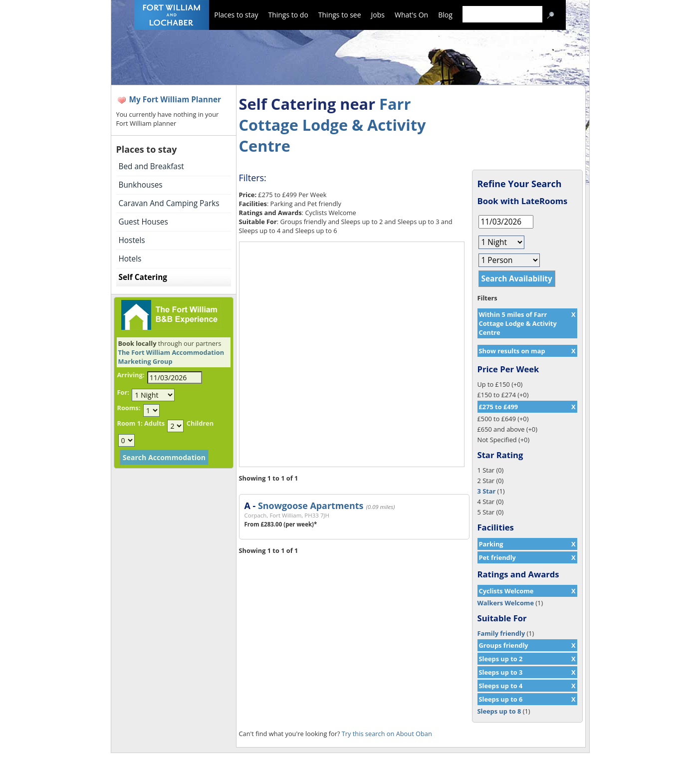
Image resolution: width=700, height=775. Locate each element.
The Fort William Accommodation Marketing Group (171, 357)
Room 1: (130, 423)
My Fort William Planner (175, 100)
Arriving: (131, 375)
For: (123, 392)
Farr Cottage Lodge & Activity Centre (333, 125)
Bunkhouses (141, 185)
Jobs (378, 15)
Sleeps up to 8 (499, 711)
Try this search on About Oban (387, 734)
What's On (411, 15)
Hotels (130, 259)
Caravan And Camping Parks (169, 203)
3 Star (487, 491)
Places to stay (236, 15)
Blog (445, 15)
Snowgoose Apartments (311, 506)
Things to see (340, 15)
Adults (154, 423)
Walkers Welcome (506, 603)
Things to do (288, 15)
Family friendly (501, 633)
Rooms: (129, 408)
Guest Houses (143, 222)
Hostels (132, 240)
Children (200, 423)
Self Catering (143, 277)
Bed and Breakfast (151, 166)
